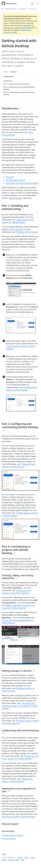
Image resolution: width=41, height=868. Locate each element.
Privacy (26, 858)
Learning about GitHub (15, 180)
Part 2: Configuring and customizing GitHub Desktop (20, 427)
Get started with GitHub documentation (22, 183)
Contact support (9, 839)
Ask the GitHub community (13, 835)
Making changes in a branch (18, 671)
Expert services (14, 860)
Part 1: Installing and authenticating (15, 207)
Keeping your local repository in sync (19, 790)
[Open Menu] (38, 4)
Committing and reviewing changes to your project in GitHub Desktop (20, 706)
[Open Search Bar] (32, 4)
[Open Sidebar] (3, 9)
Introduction (11, 108)
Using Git (10, 177)
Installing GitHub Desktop (27, 232)
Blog (23, 860)
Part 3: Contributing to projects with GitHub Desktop (16, 550)
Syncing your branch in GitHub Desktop (19, 817)
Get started (32, 9)
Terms (20, 858)
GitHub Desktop (11, 9)
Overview (22, 9)
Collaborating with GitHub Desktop (20, 732)
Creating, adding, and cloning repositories (17, 577)
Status (33, 858)
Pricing (4, 860)
